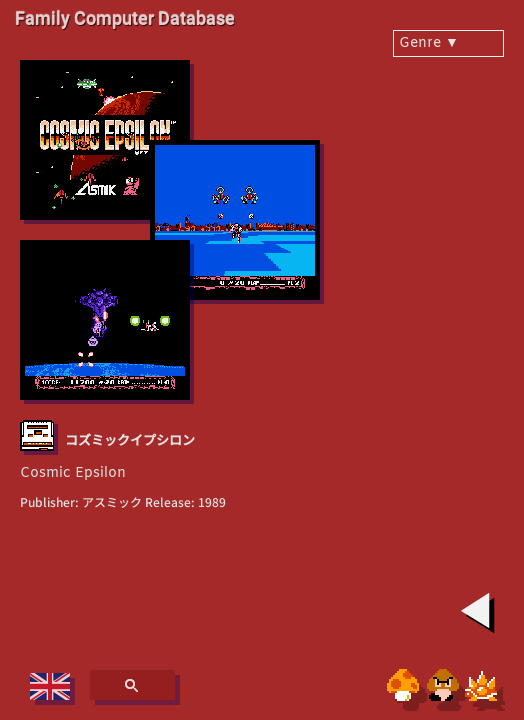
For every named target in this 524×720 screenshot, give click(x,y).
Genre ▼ (429, 43)
